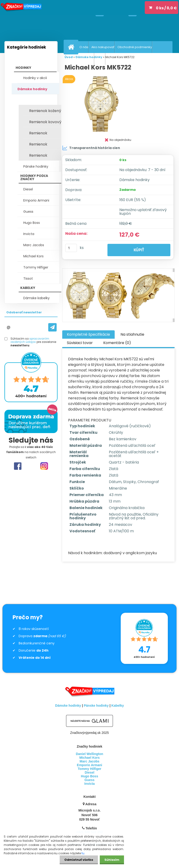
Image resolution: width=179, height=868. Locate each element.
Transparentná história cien (91, 148)
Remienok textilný (38, 146)
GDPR (101, 59)
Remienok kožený (45, 111)
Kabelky (118, 706)
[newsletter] (52, 327)
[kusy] (71, 248)
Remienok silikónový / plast (44, 134)
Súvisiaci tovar (80, 343)
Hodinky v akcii (35, 78)
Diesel (28, 189)
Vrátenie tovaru (82, 59)
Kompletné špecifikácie (88, 334)
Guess (28, 212)
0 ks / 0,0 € (166, 8)
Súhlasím (112, 860)
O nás (84, 47)
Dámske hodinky (32, 89)
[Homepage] (72, 47)
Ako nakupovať (103, 47)
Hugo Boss (32, 223)
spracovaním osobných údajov (30, 340)
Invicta (29, 234)
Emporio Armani (36, 200)
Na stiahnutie (132, 334)
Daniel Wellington (89, 754)
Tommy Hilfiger (36, 267)
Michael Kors (33, 256)
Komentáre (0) (117, 343)
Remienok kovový (45, 122)
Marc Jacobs (34, 245)
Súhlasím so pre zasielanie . (33, 342)
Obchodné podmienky (135, 47)
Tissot (28, 278)
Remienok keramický (39, 157)
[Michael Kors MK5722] (119, 104)
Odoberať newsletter (24, 312)
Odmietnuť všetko (79, 860)
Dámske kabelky (36, 298)
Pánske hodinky (36, 166)
